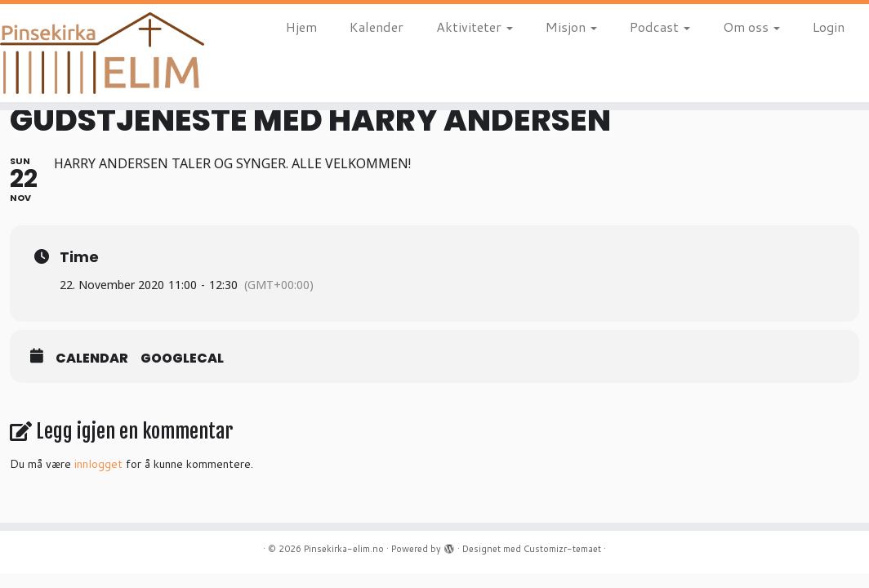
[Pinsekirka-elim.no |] (102, 53)
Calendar (92, 359)
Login (829, 27)
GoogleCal (182, 359)
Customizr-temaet (562, 549)
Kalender (377, 27)
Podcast (660, 27)
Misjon (571, 27)
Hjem (301, 27)
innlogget (98, 464)
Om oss (751, 27)
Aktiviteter (475, 27)
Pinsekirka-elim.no (344, 549)
